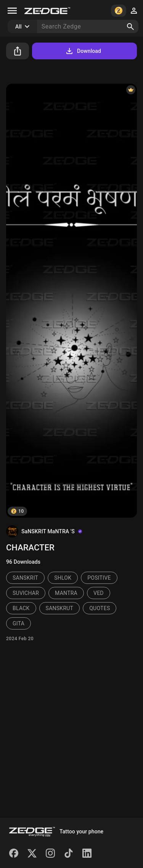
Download (83, 51)
